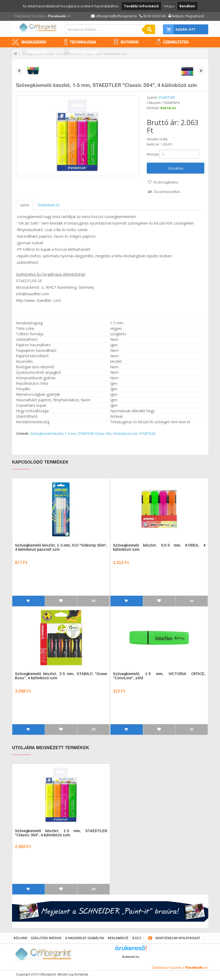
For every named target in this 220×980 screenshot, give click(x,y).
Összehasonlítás (167, 192)
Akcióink (38, 53)
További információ (141, 6)
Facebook (57, 16)
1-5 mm (70, 434)
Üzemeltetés (176, 42)
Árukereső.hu (131, 957)
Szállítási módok (46, 938)
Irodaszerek (34, 42)
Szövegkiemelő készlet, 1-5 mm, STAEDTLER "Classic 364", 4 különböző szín (61, 833)
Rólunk (20, 938)
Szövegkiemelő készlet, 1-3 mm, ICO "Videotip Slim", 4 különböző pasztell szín (61, 547)
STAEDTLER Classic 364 (94, 434)
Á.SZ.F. (137, 938)
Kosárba (176, 168)
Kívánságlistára (166, 182)
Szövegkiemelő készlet (47, 434)
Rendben (187, 6)
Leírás (25, 205)
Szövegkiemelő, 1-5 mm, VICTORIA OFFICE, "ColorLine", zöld (159, 676)
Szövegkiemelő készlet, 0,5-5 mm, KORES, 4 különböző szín (159, 547)
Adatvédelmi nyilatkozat (178, 938)
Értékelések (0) (49, 205)
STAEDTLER (167, 98)
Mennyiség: (153, 154)
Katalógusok (85, 53)
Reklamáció (118, 938)
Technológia (83, 42)
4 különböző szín (125, 434)
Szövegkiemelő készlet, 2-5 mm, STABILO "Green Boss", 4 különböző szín (61, 676)
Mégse (169, 6)
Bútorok (130, 42)
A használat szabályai (85, 938)
